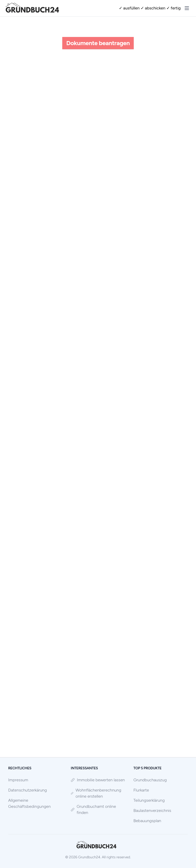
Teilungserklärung (149, 800)
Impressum (18, 780)
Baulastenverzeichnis (152, 810)
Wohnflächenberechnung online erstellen (96, 793)
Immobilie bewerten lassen (98, 780)
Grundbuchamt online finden (93, 809)
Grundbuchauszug (150, 780)
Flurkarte (141, 790)
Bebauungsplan (147, 821)
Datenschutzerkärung (28, 790)
